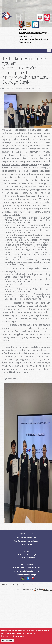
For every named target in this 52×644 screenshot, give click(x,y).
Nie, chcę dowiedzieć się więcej (13, 637)
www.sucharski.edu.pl (27, 575)
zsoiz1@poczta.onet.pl (30, 571)
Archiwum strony (30, 585)
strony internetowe (25, 590)
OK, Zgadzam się (8, 641)
